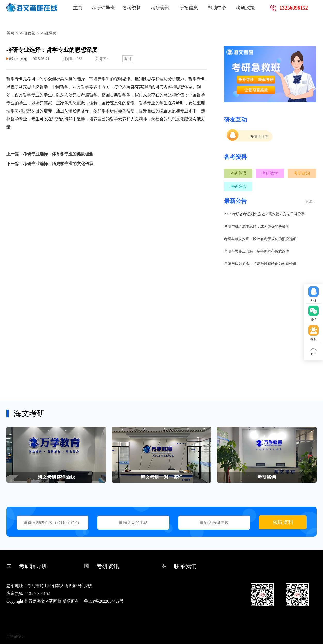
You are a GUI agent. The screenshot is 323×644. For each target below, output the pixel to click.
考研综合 (238, 186)
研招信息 (189, 8)
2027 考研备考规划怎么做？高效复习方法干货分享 (264, 214)
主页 (78, 8)
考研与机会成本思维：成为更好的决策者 (257, 227)
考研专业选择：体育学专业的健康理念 (58, 154)
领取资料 (283, 522)
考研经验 (48, 33)
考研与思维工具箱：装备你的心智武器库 (257, 251)
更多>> (311, 202)
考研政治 (302, 173)
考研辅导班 (103, 8)
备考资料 (132, 8)
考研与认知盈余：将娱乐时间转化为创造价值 (260, 264)
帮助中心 (217, 8)
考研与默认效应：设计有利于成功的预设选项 (260, 239)
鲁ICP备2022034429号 (104, 601)
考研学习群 (259, 136)
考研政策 (245, 8)
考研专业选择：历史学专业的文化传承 (58, 164)
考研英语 (238, 173)
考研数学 (270, 173)
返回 (128, 59)
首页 (11, 33)
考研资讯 (160, 8)
